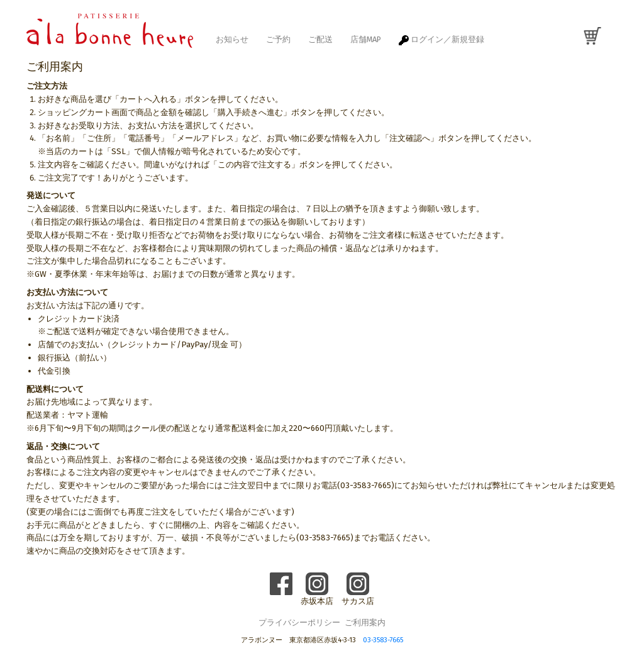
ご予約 (278, 39)
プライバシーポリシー (299, 622)
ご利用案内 (365, 622)
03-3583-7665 (383, 640)
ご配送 (320, 39)
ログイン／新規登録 (441, 40)
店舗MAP (366, 39)
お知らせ (232, 39)
